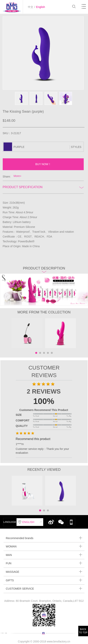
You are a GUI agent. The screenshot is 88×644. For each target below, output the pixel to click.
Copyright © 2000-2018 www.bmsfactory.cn (44, 641)
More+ (18, 176)
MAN (44, 555)
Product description (44, 270)
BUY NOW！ (43, 164)
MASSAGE (44, 572)
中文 (31, 7)
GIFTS (44, 580)
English (40, 7)
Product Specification (43, 187)
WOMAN (44, 546)
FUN (44, 563)
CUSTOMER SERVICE (44, 589)
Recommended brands (44, 538)
